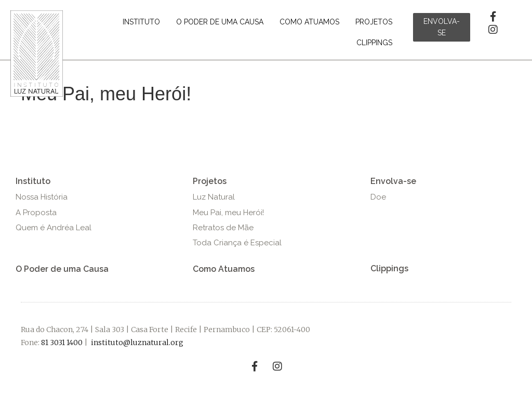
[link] (141, 22)
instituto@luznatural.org (137, 343)
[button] (442, 27)
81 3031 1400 (62, 343)
